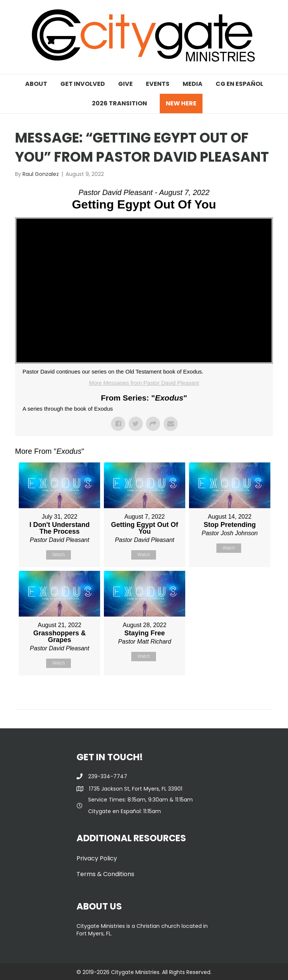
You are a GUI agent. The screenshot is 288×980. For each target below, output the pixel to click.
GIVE (125, 84)
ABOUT (36, 84)
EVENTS (158, 84)
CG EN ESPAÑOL (239, 84)
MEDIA (193, 84)
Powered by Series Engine (245, 694)
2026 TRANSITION (119, 103)
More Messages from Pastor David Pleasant (144, 383)
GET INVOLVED (83, 84)
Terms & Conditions (105, 874)
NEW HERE (181, 103)
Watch (58, 555)
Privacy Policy (97, 858)
